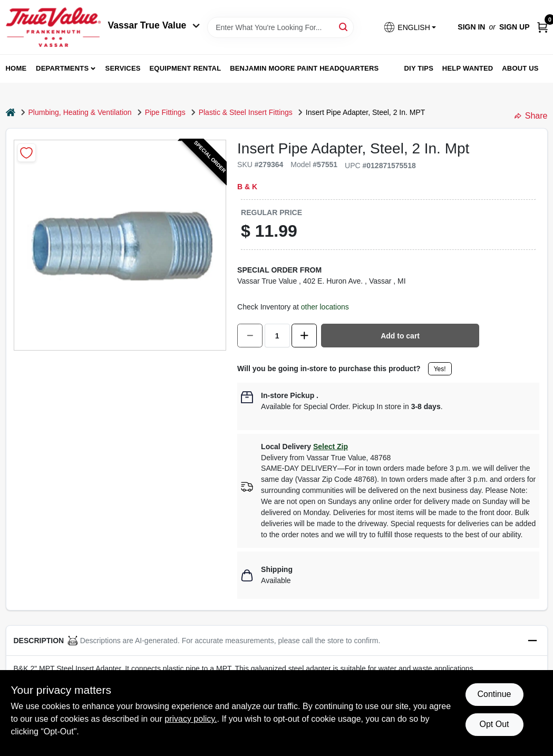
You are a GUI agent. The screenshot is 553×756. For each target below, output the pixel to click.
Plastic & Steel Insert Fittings (246, 112)
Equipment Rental (186, 68)
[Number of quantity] (277, 336)
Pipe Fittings (165, 112)
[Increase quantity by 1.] (304, 336)
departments (62, 68)
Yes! (440, 369)
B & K (247, 187)
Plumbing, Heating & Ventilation (80, 112)
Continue (494, 694)
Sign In (471, 27)
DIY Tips (419, 68)
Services (123, 68)
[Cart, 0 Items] (542, 27)
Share (531, 116)
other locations (325, 307)
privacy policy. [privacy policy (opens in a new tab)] (191, 719)
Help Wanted (468, 68)
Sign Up (515, 27)
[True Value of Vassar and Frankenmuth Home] (53, 27)
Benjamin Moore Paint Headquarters (304, 68)
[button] (410, 27)
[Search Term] (280, 27)
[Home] (11, 113)
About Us (520, 68)
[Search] (344, 27)
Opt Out (494, 724)
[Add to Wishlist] (27, 153)
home (16, 68)
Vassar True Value (154, 25)
